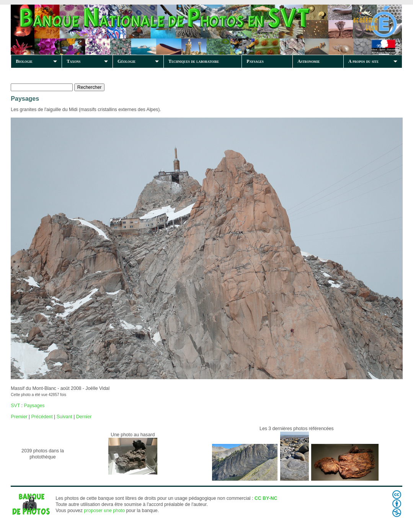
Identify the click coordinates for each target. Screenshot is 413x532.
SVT (15, 406)
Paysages (255, 61)
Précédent (42, 417)
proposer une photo (104, 511)
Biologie (24, 61)
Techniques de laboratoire (194, 61)
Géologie (127, 61)
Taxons (73, 61)
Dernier (84, 417)
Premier (19, 417)
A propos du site (363, 61)
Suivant (64, 417)
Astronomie (309, 61)
